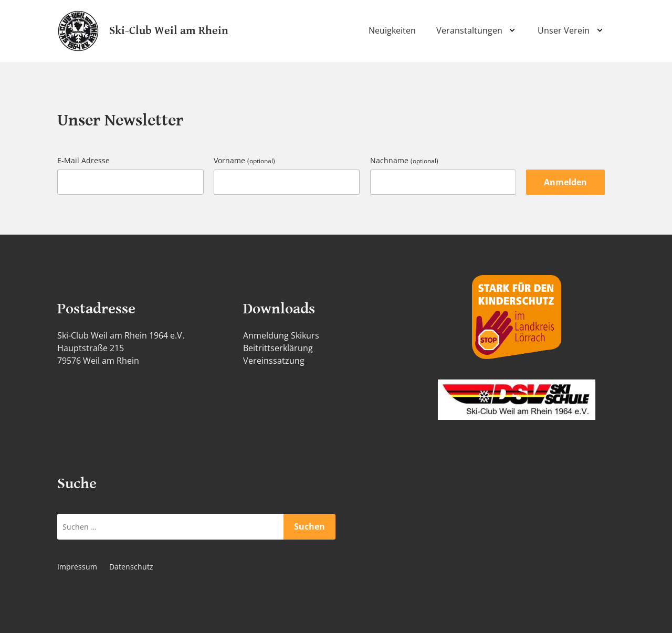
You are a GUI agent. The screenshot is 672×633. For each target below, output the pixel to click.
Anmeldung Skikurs (281, 335)
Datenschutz (131, 567)
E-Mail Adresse (83, 160)
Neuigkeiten (392, 30)
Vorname (244, 160)
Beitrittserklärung (278, 348)
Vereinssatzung (274, 361)
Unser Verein (564, 30)
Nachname (404, 160)
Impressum (77, 567)
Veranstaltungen (469, 30)
